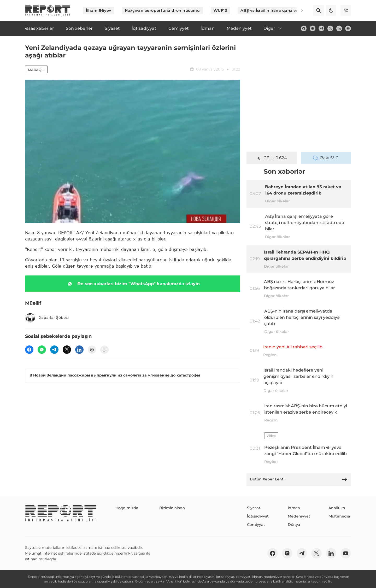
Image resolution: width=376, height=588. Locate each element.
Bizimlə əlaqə (172, 508)
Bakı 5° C (326, 158)
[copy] (104, 350)
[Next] (298, 10)
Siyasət (254, 508)
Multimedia (339, 516)
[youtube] (348, 28)
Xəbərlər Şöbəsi (47, 318)
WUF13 (220, 10)
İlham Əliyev (99, 10)
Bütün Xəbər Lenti (299, 479)
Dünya (294, 525)
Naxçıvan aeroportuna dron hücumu (162, 10)
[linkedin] (339, 28)
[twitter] (330, 28)
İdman (294, 508)
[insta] (313, 28)
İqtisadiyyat (258, 516)
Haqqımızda (127, 508)
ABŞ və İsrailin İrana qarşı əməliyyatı (278, 10)
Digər (273, 28)
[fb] (304, 28)
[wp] (42, 350)
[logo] (48, 10)
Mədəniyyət (299, 516)
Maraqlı (36, 70)
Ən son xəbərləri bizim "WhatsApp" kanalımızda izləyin (133, 284)
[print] (92, 350)
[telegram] (321, 28)
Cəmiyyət (256, 525)
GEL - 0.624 (272, 158)
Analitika (337, 508)
